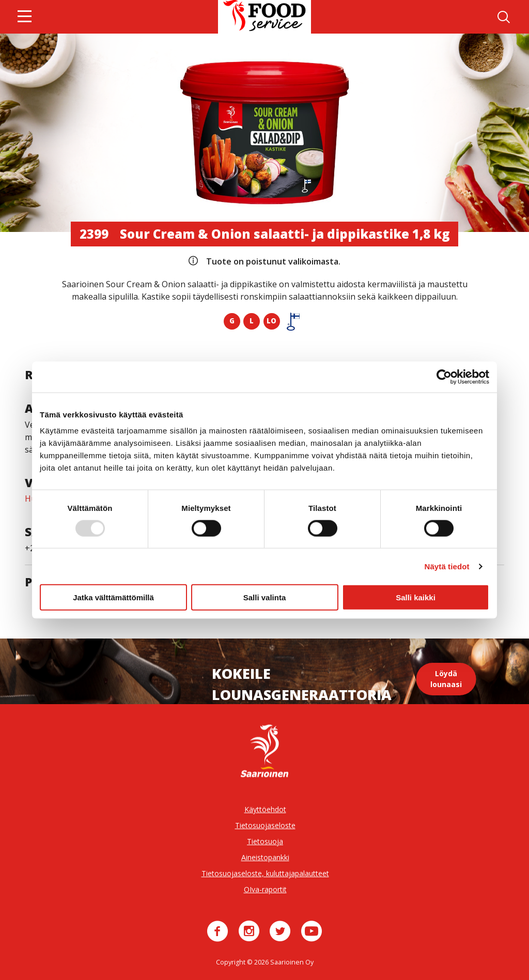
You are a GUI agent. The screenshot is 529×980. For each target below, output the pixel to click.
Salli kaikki (416, 597)
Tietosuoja (265, 841)
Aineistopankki (265, 857)
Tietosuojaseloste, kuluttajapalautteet (265, 873)
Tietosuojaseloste (265, 825)
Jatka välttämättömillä (113, 597)
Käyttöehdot (265, 809)
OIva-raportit (265, 889)
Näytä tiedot (447, 566)
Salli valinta (265, 597)
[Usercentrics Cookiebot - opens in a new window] (444, 377)
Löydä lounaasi (446, 679)
